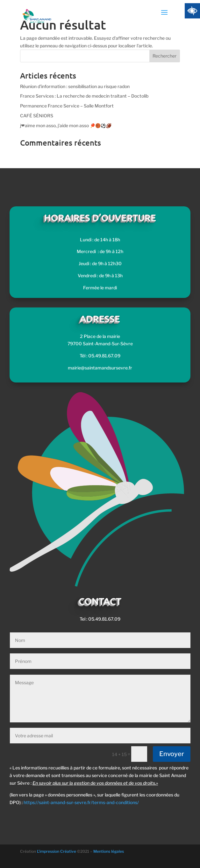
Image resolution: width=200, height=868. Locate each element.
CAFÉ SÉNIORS (37, 116)
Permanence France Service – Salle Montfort (67, 106)
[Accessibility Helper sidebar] (192, 11)
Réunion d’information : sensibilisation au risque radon (75, 86)
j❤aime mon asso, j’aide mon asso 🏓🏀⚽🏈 (66, 125)
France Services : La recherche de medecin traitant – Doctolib (84, 96)
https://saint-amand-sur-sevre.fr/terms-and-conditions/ (81, 802)
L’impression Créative (57, 851)
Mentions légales (109, 851)
